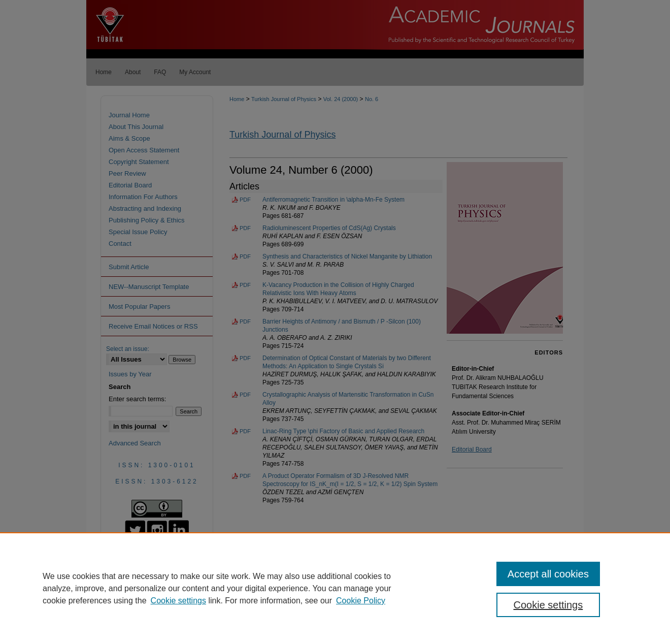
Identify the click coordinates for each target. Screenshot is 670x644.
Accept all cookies (548, 574)
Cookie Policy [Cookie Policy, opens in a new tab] (361, 601)
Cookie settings (178, 601)
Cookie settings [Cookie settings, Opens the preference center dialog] (548, 605)
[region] (335, 588)
